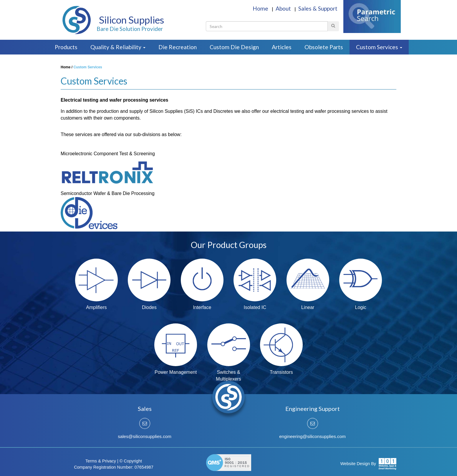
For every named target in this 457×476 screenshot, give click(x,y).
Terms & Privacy (101, 461)
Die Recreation (178, 47)
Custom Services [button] (379, 47)
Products (66, 47)
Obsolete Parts (324, 47)
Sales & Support (318, 8)
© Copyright (131, 461)
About (284, 8)
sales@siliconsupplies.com (145, 436)
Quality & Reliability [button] (118, 47)
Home (261, 8)
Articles (282, 47)
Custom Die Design (234, 47)
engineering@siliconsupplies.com (312, 436)
